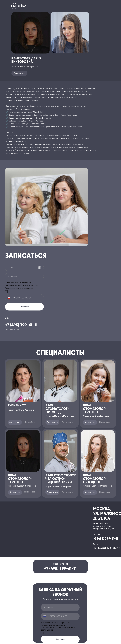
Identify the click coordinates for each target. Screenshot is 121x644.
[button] (19, 73)
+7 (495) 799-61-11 (21, 325)
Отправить (24, 307)
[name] (24, 276)
